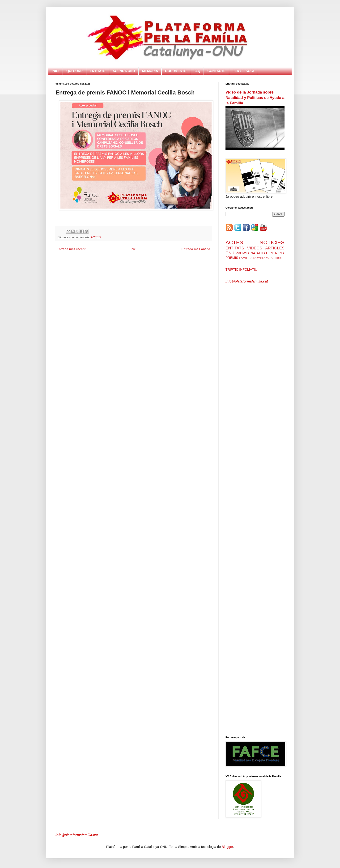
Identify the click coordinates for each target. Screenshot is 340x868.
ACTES (96, 237)
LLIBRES (279, 258)
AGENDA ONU (124, 71)
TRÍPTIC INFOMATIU (241, 269)
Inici (134, 249)
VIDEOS (255, 248)
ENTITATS (98, 71)
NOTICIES (272, 242)
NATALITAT (259, 253)
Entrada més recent (71, 249)
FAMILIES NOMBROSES (256, 258)
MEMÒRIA (150, 71)
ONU (230, 253)
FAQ (197, 71)
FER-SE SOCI (243, 71)
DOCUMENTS (176, 71)
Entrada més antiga (196, 249)
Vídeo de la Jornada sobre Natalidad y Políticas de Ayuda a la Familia (255, 98)
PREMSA (243, 253)
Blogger (227, 847)
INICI (55, 71)
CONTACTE (216, 71)
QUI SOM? (74, 71)
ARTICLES (275, 248)
